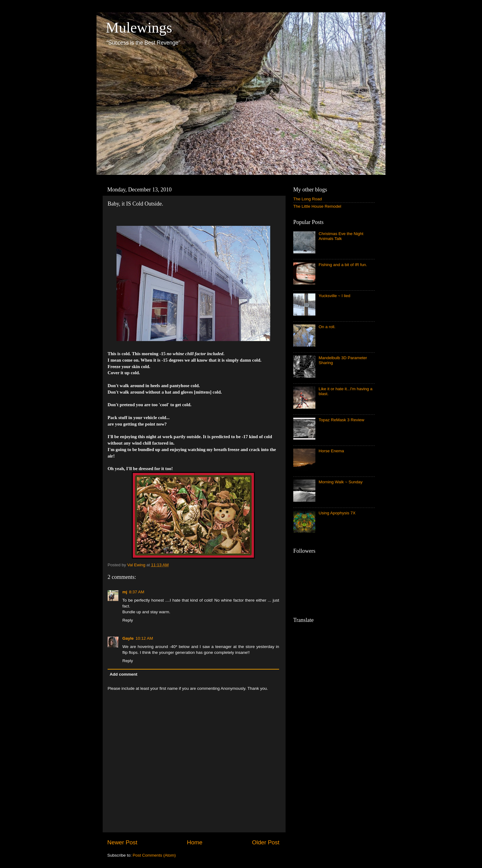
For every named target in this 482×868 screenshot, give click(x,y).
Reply (128, 620)
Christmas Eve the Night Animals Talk (341, 236)
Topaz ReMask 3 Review (341, 420)
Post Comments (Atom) (154, 855)
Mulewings (139, 27)
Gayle (128, 638)
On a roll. (327, 327)
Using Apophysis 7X (337, 513)
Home (195, 842)
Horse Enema (331, 451)
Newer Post (122, 842)
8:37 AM (137, 592)
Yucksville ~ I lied (334, 296)
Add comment (124, 674)
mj (125, 592)
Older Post (266, 842)
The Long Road (308, 199)
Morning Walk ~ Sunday (340, 482)
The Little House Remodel (317, 206)
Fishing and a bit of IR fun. (343, 265)
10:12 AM (144, 638)
